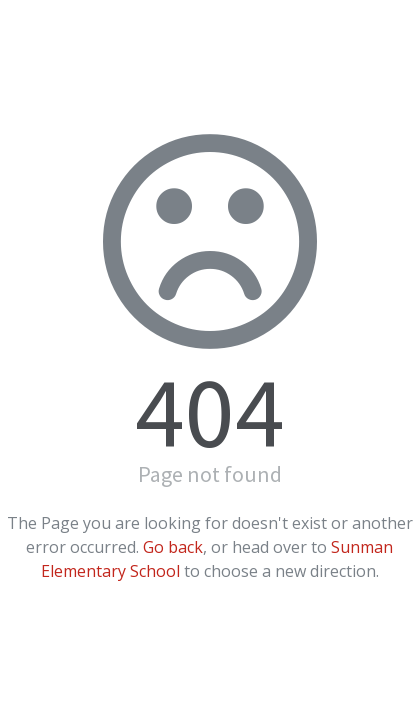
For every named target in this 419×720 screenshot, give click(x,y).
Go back (173, 547)
